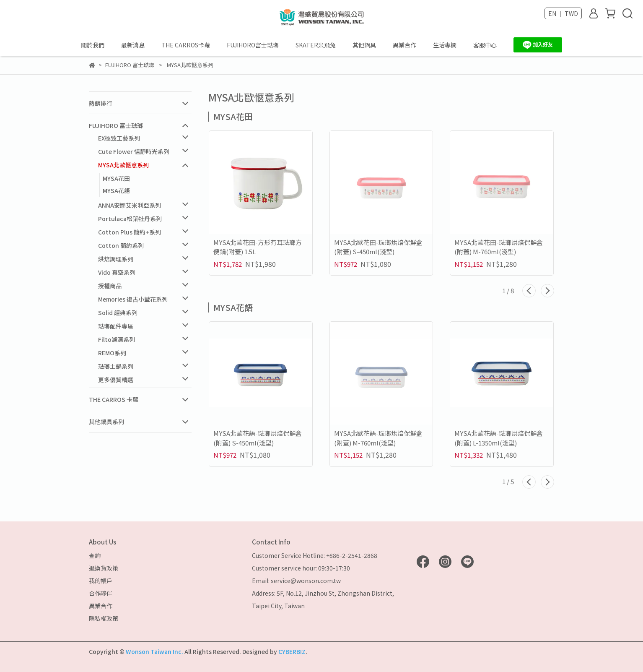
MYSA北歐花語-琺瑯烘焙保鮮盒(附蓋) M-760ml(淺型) (378, 438)
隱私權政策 (104, 618)
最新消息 (133, 45)
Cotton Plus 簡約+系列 (130, 232)
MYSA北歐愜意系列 (123, 165)
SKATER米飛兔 (316, 45)
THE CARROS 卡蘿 (114, 399)
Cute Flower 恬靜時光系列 (134, 151)
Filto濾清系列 (117, 339)
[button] (529, 291)
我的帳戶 (101, 581)
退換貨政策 (104, 568)
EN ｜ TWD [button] (563, 13)
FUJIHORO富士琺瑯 (253, 45)
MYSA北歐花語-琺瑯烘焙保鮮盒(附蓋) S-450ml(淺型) (258, 438)
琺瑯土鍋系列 (116, 366)
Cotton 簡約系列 (121, 245)
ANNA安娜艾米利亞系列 (130, 205)
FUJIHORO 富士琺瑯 (116, 125)
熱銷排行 (101, 103)
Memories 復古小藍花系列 (133, 299)
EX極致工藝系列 (119, 138)
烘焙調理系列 (116, 259)
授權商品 (110, 286)
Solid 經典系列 (118, 313)
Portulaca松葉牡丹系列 (130, 219)
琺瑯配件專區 (116, 326)
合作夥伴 (101, 593)
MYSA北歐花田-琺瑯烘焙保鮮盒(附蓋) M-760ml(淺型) (499, 247)
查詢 (95, 555)
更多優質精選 (116, 380)
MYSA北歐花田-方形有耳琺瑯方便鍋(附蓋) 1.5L (258, 247)
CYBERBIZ (292, 651)
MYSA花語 (116, 190)
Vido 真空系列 (117, 272)
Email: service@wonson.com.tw (296, 581)
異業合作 (404, 45)
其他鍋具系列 (106, 422)
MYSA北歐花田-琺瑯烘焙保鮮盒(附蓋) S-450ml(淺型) (378, 247)
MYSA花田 (116, 178)
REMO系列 (112, 353)
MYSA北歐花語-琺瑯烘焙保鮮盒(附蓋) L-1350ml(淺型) (499, 438)
